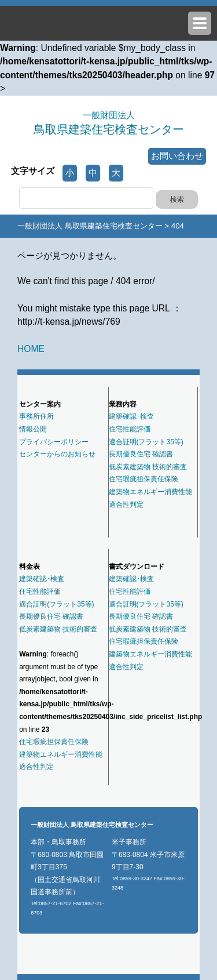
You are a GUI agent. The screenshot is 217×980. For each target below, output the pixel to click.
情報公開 (33, 429)
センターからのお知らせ (57, 454)
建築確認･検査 (131, 416)
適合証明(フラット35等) (146, 442)
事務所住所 (36, 416)
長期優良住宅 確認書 (141, 454)
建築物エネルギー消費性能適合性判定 (150, 498)
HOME (31, 349)
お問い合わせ (177, 156)
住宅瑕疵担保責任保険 (144, 479)
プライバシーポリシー (54, 442)
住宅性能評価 (130, 429)
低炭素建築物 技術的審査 (148, 467)
